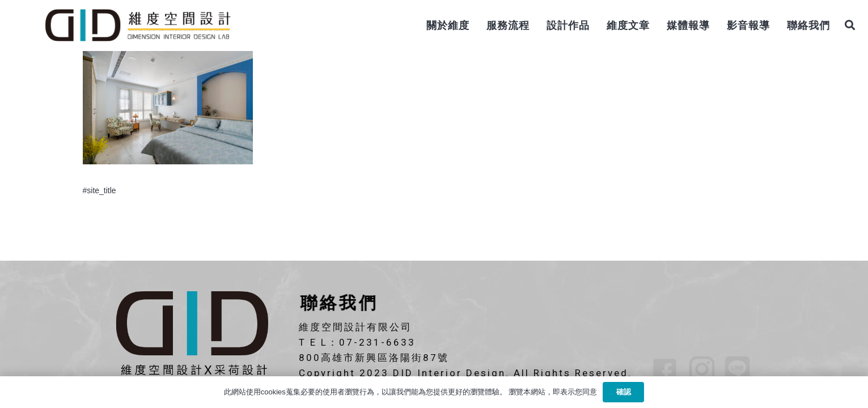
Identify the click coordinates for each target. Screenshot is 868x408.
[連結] (137, 25)
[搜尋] (850, 25)
